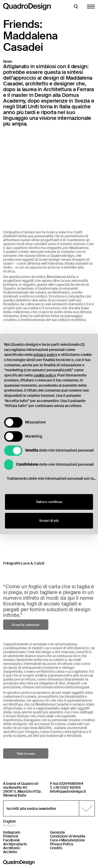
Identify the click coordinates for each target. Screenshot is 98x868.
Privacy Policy (62, 844)
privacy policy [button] (45, 355)
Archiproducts (15, 844)
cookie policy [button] (45, 375)
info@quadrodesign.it (68, 791)
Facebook (11, 840)
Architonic (12, 848)
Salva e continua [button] (49, 502)
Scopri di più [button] (49, 521)
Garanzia (57, 832)
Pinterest (11, 836)
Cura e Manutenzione (67, 840)
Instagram (12, 832)
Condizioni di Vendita (68, 836)
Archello (10, 852)
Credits (56, 848)
